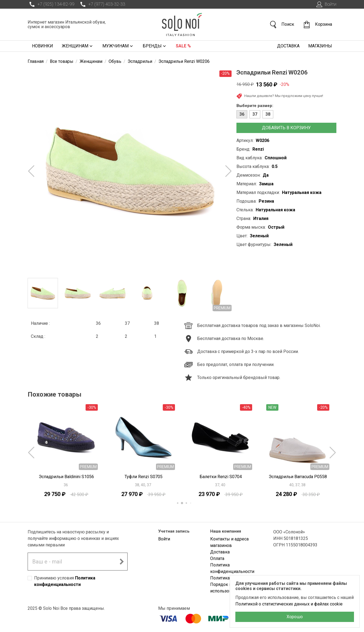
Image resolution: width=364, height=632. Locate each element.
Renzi (258, 149)
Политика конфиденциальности (232, 568)
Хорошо (295, 617)
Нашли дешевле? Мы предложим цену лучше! (280, 96)
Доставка (288, 46)
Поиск (282, 25)
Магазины (320, 46)
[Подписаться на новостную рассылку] (122, 562)
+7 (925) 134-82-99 (51, 4)
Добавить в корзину (286, 128)
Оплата (217, 558)
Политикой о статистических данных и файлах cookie (289, 604)
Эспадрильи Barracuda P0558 (298, 477)
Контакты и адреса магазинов (229, 542)
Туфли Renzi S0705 (144, 477)
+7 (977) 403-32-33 (102, 4)
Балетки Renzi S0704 (221, 477)
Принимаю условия (65, 581)
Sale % (183, 46)
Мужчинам (118, 46)
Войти (326, 4)
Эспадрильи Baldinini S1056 (66, 477)
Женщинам (78, 46)
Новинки (43, 46)
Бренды (155, 46)
